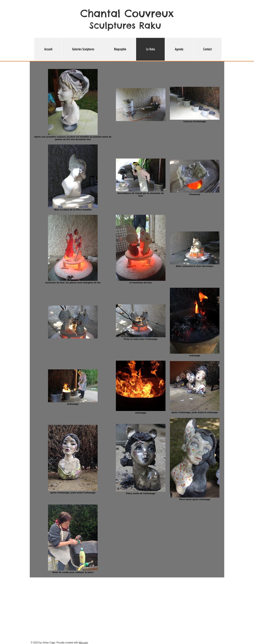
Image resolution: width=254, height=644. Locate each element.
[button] (83, 49)
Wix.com (83, 643)
